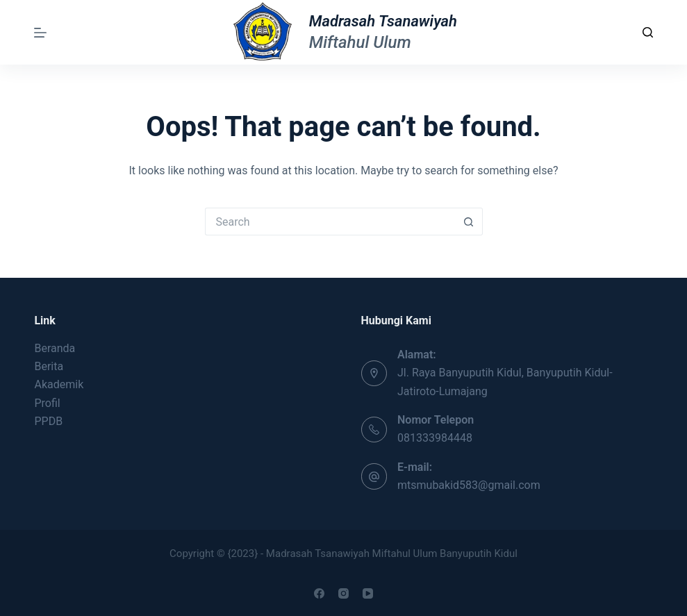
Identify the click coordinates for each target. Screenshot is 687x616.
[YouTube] (368, 593)
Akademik (59, 384)
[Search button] (469, 222)
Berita (49, 366)
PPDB (48, 421)
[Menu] (40, 33)
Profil (47, 403)
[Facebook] (319, 593)
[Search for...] (330, 222)
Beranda (55, 348)
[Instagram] (343, 593)
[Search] (648, 32)
